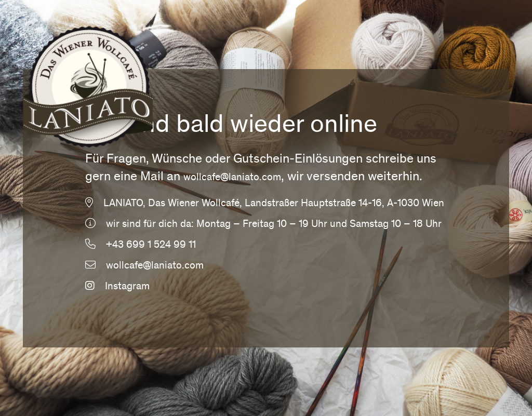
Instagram (117, 287)
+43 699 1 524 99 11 (151, 246)
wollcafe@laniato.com (232, 178)
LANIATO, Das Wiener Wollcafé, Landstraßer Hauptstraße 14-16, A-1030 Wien (274, 204)
